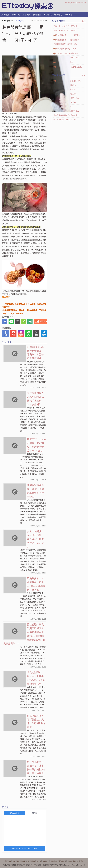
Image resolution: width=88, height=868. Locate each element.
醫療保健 (16, 15)
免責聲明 (80, 861)
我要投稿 (8, 861)
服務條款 (54, 861)
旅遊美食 (27, 15)
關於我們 (23, 861)
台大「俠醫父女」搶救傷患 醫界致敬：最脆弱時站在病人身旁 (35, 539)
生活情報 (48, 15)
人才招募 (16, 861)
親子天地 (68, 15)
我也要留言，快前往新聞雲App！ (25, 849)
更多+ (84, 21)
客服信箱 (46, 861)
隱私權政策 (62, 861)
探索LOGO (28, 6)
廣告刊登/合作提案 (35, 861)
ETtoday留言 (14, 813)
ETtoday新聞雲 (70, 3)
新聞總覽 (5, 15)
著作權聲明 (72, 861)
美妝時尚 (58, 15)
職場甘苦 (37, 15)
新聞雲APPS (82, 3)
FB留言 (35, 813)
